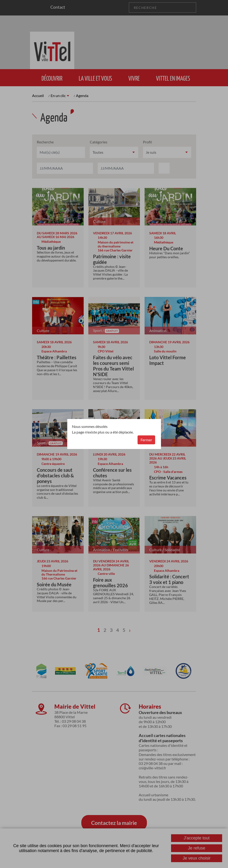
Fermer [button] (146, 440)
